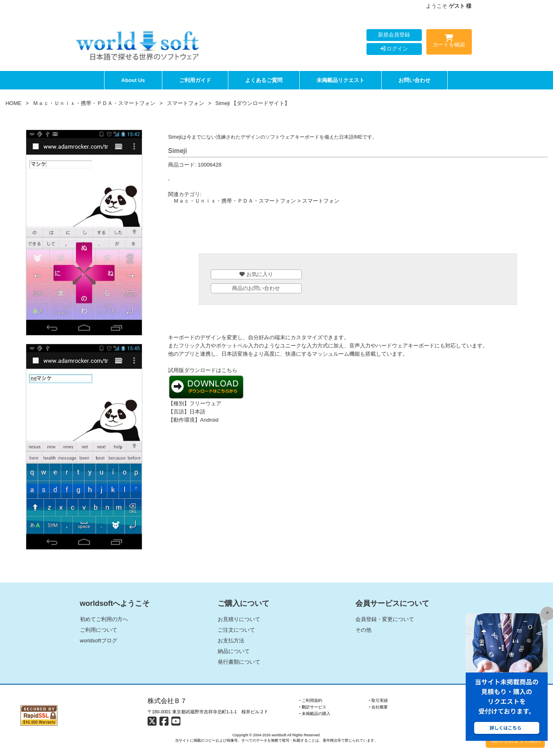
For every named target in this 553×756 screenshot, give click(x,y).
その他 (363, 630)
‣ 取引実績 (379, 700)
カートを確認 (449, 42)
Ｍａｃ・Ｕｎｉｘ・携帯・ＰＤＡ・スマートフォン (94, 103)
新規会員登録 (394, 35)
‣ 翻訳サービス (313, 707)
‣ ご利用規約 (311, 700)
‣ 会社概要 (379, 707)
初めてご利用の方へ (104, 619)
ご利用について (99, 630)
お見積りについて (239, 619)
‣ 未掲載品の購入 (315, 714)
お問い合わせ (414, 80)
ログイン (394, 49)
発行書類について (239, 662)
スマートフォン (185, 103)
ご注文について (236, 630)
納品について (234, 651)
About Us (133, 80)
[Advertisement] (358, 231)
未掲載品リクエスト (340, 80)
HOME (13, 103)
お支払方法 (231, 641)
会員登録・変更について (385, 619)
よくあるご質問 (264, 80)
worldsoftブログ (99, 641)
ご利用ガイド (195, 80)
